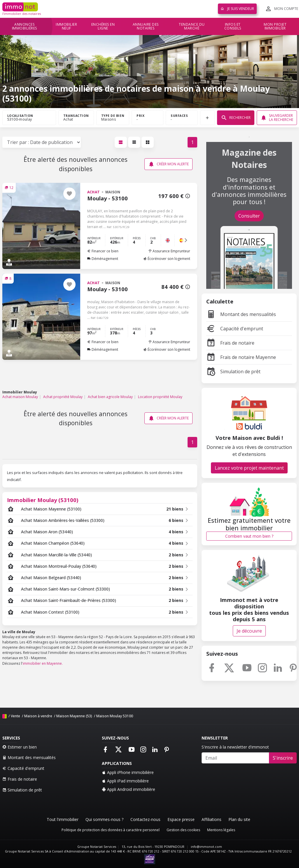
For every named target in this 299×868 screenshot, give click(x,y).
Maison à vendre (38, 716)
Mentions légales (221, 830)
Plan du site (239, 819)
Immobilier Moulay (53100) (43, 500)
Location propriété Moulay (160, 397)
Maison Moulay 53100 (115, 716)
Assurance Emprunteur (169, 251)
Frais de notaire (230, 343)
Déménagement (103, 259)
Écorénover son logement (167, 259)
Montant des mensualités (241, 314)
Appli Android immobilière (128, 789)
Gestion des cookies (183, 830)
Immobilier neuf (66, 26)
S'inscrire (283, 758)
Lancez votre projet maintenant (249, 468)
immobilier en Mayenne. (43, 663)
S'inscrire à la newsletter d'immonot (235, 747)
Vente (15, 716)
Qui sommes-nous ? (104, 819)
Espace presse (181, 819)
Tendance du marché (192, 26)
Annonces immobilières (25, 26)
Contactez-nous (145, 819)
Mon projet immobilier (275, 26)
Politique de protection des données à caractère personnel (111, 830)
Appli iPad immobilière (125, 781)
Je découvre (249, 631)
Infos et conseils (233, 26)
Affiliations (211, 819)
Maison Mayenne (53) (74, 716)
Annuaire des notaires (146, 26)
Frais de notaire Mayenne (241, 357)
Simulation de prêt (233, 371)
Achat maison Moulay (20, 397)
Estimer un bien (20, 747)
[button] (186, 240)
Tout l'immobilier (63, 819)
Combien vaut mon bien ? (249, 536)
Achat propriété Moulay (63, 397)
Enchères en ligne (103, 26)
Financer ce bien (103, 251)
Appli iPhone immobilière (128, 772)
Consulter (249, 216)
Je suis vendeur (237, 9)
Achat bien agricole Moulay (110, 397)
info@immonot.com (206, 847)
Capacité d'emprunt (235, 329)
